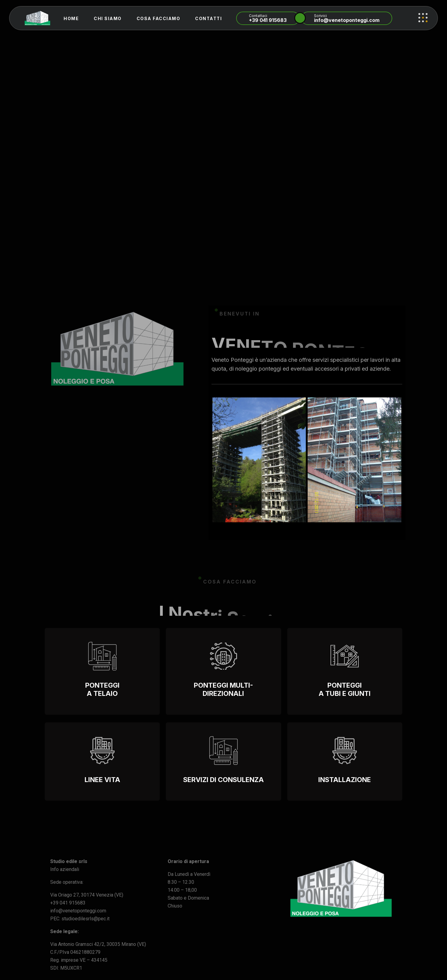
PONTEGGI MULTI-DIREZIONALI (224, 689)
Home (71, 18)
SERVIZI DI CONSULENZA (224, 780)
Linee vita (102, 780)
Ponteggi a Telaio (102, 689)
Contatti (208, 18)
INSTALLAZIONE (345, 780)
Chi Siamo (108, 18)
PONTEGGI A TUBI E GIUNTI (345, 689)
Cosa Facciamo (159, 18)
